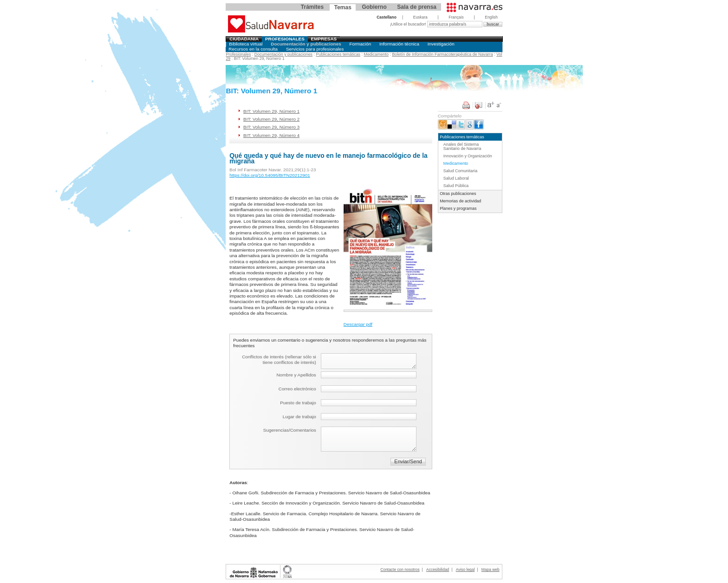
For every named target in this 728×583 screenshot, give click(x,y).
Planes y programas (458, 208)
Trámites (312, 7)
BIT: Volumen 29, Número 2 (271, 119)
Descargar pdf (358, 324)
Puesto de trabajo (298, 403)
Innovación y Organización (468, 156)
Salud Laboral (456, 178)
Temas (343, 7)
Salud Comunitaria (460, 171)
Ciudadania (244, 39)
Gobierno (374, 7)
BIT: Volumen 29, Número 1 (271, 111)
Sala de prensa (417, 7)
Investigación (441, 44)
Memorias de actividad (460, 201)
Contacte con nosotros (400, 570)
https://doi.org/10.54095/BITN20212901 (270, 175)
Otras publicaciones (458, 194)
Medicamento (376, 54)
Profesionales (285, 39)
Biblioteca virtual (246, 44)
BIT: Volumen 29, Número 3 (271, 127)
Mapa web (491, 570)
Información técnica (399, 44)
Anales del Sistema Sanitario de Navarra (462, 146)
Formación (361, 44)
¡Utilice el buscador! (409, 24)
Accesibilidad (438, 570)
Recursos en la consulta (253, 49)
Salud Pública (456, 186)
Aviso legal (465, 570)
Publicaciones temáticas (338, 54)
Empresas (324, 39)
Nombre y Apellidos (296, 375)
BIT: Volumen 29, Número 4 (271, 135)
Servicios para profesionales (315, 49)
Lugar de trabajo (299, 417)
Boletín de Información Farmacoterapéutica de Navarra (442, 54)
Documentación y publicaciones (306, 44)
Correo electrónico (297, 389)
